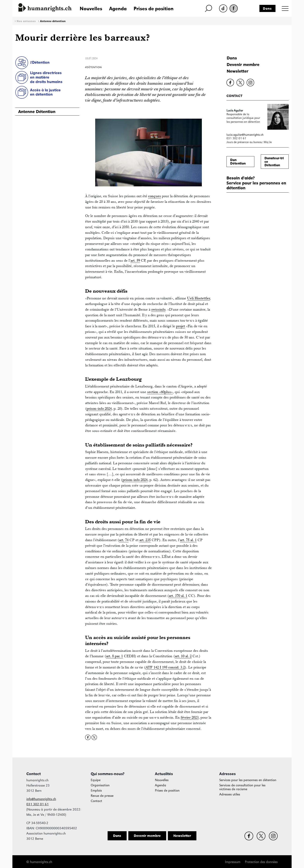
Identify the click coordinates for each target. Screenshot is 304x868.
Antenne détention (53, 21)
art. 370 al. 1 (178, 596)
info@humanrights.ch (41, 799)
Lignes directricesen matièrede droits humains (46, 77)
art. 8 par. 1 (114, 656)
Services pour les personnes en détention (248, 780)
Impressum (233, 862)
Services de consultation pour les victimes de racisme (242, 787)
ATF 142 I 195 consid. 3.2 (165, 667)
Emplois (96, 790)
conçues (155, 196)
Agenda (118, 9)
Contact (96, 801)
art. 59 (135, 260)
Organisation (100, 785)
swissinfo (158, 309)
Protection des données (261, 862)
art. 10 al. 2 (183, 656)
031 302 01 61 (38, 804)
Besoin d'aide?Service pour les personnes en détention (256, 183)
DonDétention (238, 162)
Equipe (96, 780)
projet (180, 326)
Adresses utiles (230, 794)
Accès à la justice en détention (45, 92)
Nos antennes (26, 21)
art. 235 (145, 540)
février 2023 (190, 717)
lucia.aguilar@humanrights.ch (245, 135)
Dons (267, 9)
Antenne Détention (37, 112)
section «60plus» (160, 392)
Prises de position (154, 9)
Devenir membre (243, 65)
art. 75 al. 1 (188, 540)
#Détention (40, 62)
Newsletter (237, 71)
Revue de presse (102, 796)
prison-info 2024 (99, 408)
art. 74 (124, 540)
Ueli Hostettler (199, 298)
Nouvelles (91, 9)
